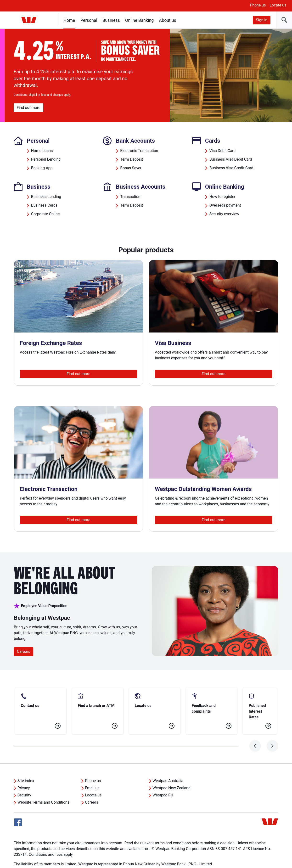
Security (24, 778)
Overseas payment (225, 205)
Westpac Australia (168, 764)
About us (168, 20)
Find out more (29, 108)
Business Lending (46, 197)
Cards (213, 141)
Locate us (278, 5)
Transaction (130, 197)
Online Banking (140, 20)
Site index (26, 764)
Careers (24, 651)
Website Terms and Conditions (43, 785)
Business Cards (44, 205)
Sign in (262, 20)
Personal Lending (46, 159)
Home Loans (42, 151)
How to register (222, 197)
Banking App (42, 168)
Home (69, 20)
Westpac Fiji (163, 778)
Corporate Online (45, 214)
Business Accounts (141, 187)
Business (111, 20)
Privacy (24, 771)
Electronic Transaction (139, 151)
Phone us (258, 5)
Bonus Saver (131, 168)
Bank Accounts (135, 141)
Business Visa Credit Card (231, 168)
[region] (146, 75)
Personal (89, 20)
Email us (92, 771)
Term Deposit (132, 159)
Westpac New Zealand (171, 771)
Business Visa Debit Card (231, 159)
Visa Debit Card (222, 151)
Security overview (224, 214)
